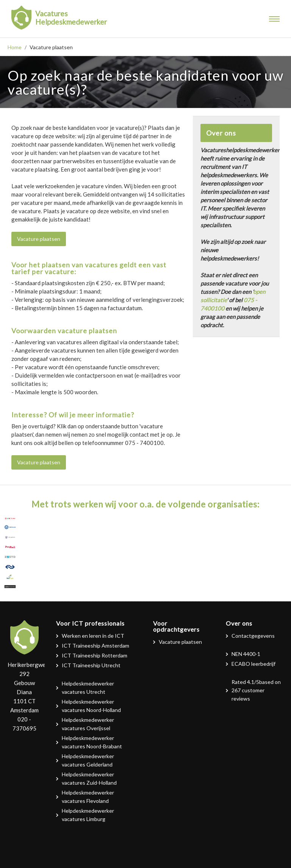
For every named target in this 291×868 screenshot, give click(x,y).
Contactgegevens (253, 636)
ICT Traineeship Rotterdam (95, 655)
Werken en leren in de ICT (93, 636)
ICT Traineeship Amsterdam (95, 646)
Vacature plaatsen (39, 239)
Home (15, 47)
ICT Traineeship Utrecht (91, 665)
